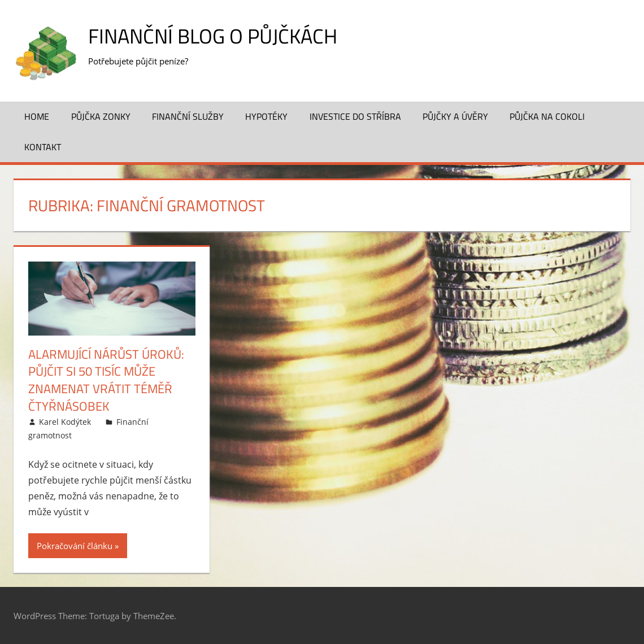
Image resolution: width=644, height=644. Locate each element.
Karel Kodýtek (65, 422)
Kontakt (43, 147)
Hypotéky (266, 116)
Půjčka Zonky (101, 116)
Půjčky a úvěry (455, 116)
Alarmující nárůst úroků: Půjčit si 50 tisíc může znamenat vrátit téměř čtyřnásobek (106, 380)
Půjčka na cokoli (547, 116)
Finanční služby (188, 116)
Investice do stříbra (355, 116)
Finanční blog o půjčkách (213, 36)
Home (37, 116)
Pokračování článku (75, 546)
